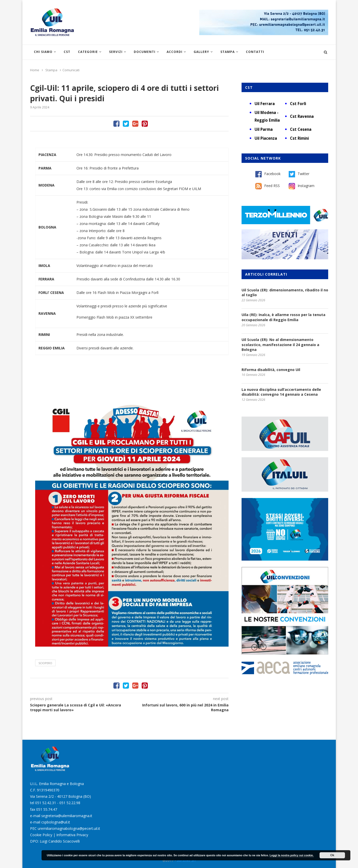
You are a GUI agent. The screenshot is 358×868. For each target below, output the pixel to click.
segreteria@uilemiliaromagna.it (67, 816)
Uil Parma (264, 129)
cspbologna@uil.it (56, 822)
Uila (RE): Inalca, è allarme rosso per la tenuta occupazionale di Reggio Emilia (283, 317)
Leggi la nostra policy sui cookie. (292, 855)
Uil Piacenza (266, 138)
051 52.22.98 (70, 803)
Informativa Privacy (72, 835)
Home (35, 70)
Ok (332, 855)
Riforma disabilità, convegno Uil (271, 370)
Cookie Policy (41, 835)
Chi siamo (43, 52)
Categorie (88, 52)
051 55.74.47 (47, 809)
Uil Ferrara (265, 104)
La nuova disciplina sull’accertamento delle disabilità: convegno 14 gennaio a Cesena (281, 392)
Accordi (175, 52)
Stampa (228, 52)
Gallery (201, 52)
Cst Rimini (299, 138)
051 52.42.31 (46, 803)
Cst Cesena (301, 129)
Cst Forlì (298, 104)
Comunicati (71, 70)
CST (67, 52)
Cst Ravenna (302, 116)
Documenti (145, 52)
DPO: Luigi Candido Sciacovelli (55, 841)
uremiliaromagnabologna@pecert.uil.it (69, 828)
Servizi (116, 52)
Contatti (255, 52)
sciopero (45, 663)
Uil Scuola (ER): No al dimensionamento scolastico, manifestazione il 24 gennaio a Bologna (280, 345)
